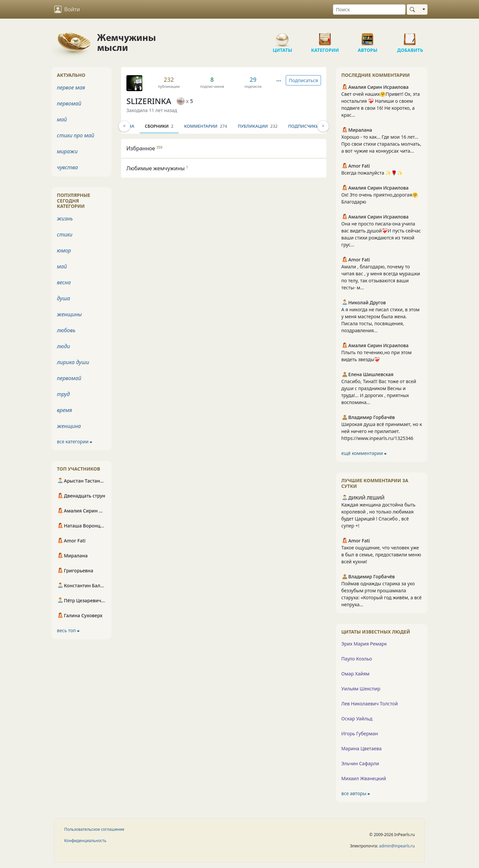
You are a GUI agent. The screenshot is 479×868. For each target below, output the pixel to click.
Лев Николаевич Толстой (370, 704)
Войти (67, 9)
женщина (69, 426)
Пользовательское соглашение (94, 829)
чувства (67, 167)
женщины (69, 314)
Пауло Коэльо (357, 659)
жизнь (65, 218)
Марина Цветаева (361, 748)
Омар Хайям (355, 674)
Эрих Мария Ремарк (364, 644)
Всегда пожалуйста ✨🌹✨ (372, 173)
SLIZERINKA (149, 101)
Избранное (144, 148)
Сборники (194, 126)
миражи (67, 151)
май (62, 119)
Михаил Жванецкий (364, 778)
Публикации (293, 126)
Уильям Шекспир (361, 689)
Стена (162, 126)
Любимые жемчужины (157, 168)
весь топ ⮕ (68, 630)
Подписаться (303, 80)
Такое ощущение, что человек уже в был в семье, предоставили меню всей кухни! (381, 555)
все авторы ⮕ (356, 793)
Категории (325, 37)
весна (64, 282)
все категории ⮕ (75, 441)
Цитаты (282, 37)
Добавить (410, 37)
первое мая (71, 87)
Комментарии (240, 126)
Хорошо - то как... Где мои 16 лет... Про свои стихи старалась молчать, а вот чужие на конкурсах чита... (381, 144)
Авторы (368, 37)
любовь (66, 330)
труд (63, 394)
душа (64, 298)
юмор (64, 250)
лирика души (73, 362)
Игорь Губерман (360, 733)
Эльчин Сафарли (360, 763)
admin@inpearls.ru (397, 846)
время (64, 410)
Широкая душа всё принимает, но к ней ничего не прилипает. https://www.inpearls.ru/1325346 (382, 431)
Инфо (138, 126)
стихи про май (76, 135)
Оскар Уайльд (357, 719)
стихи (65, 234)
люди (64, 346)
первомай (69, 103)
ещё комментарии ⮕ (364, 453)
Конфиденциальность (85, 841)
